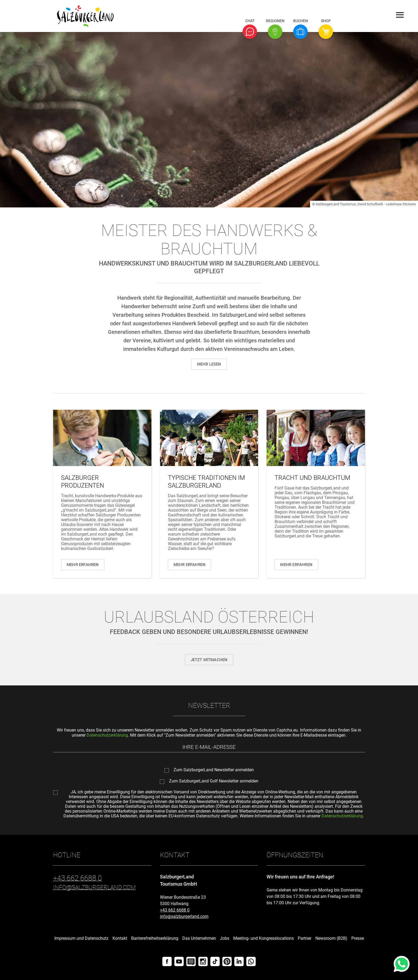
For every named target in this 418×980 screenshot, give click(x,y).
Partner (305, 938)
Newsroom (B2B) (331, 938)
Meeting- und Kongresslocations (264, 938)
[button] (250, 32)
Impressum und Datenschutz (81, 938)
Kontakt (120, 938)
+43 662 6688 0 (175, 910)
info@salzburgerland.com (184, 916)
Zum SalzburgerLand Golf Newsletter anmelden (214, 781)
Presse (358, 938)
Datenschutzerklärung (107, 735)
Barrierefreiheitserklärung (155, 938)
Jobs (225, 938)
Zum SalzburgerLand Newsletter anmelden (214, 770)
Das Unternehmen (199, 938)
